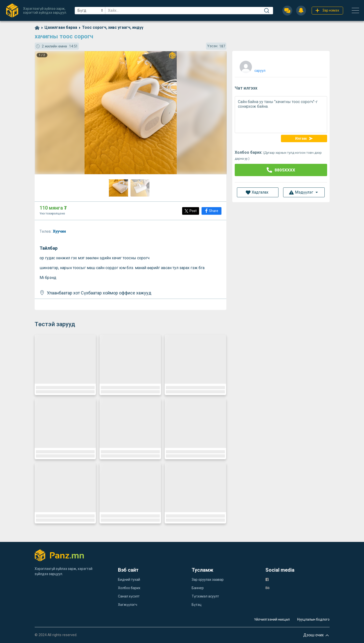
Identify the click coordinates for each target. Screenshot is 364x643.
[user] (252, 66)
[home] (37, 27)
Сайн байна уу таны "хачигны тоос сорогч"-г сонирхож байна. (281, 115)
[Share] (211, 211)
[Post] (191, 211)
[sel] (90, 11)
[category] (58, 27)
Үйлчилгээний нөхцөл (272, 619)
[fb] (267, 579)
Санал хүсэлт (129, 596)
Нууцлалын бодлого (313, 619)
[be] (268, 588)
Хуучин (60, 231)
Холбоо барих (129, 588)
